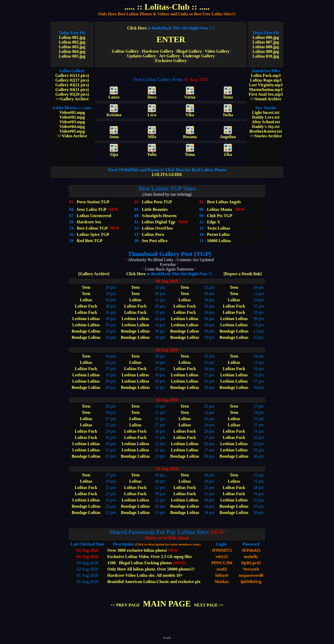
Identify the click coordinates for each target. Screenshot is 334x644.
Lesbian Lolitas (86, 319)
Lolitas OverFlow (158, 228)
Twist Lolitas (218, 228)
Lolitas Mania (219, 209)
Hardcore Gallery (157, 51)
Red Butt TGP (90, 241)
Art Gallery (170, 56)
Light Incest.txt (266, 112)
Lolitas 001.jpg (72, 37)
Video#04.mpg (72, 127)
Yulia (152, 153)
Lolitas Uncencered (94, 216)
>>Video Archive (72, 136)
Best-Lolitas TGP (92, 228)
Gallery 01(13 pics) (72, 75)
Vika (190, 113)
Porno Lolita (218, 234)
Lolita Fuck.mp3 (266, 75)
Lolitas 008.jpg (266, 47)
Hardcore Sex (89, 222)
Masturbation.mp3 (266, 90)
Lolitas (86, 300)
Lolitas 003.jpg (72, 47)
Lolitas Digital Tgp (159, 222)
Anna (114, 135)
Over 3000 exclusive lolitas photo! (137, 550)
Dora (152, 95)
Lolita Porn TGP (156, 202)
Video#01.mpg (72, 112)
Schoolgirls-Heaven (159, 216)
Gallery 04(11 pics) (72, 90)
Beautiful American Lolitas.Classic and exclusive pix (154, 582)
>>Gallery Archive (72, 99)
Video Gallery (217, 51)
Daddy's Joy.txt (266, 127)
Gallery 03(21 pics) (72, 85)
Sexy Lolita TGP (92, 209)
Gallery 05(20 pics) (72, 94)
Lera (152, 113)
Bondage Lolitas (86, 331)
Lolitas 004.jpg (72, 51)
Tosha (228, 113)
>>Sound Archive (266, 99)
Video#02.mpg (72, 117)
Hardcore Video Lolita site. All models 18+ (145, 575)
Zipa (114, 153)
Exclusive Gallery (171, 61)
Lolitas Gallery (126, 51)
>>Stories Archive (266, 136)
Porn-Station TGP (93, 202)
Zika (228, 153)
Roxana (190, 135)
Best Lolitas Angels (223, 202)
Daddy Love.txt (266, 117)
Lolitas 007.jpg (266, 42)
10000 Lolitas (219, 241)
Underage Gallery (199, 56)
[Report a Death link (243, 274)
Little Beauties (155, 209)
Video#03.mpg (72, 122)
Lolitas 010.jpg (266, 56)
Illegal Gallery (189, 51)
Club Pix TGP (220, 216)
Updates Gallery (142, 56)
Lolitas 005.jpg (72, 56)
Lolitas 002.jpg (72, 42)
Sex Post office (155, 241)
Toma (228, 95)
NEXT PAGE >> (209, 605)
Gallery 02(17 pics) (72, 80)
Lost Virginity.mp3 (266, 85)
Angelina (228, 135)
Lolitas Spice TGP (93, 234)
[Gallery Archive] (94, 274)
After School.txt (266, 122)
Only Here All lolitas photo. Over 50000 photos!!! (151, 569)
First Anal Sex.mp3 (266, 94)
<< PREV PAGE (125, 605)
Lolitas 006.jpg (266, 37)
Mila (152, 135)
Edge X (213, 222)
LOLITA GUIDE (167, 172)
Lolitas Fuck (86, 306)
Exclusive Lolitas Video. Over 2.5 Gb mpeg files (150, 557)
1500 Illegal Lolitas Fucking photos (139, 563)
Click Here (169, 28)
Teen (86, 287)
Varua (190, 95)
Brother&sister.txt (266, 131)
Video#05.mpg (72, 131)
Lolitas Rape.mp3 (266, 80)
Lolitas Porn (153, 234)
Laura (114, 95)
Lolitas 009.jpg (266, 51)
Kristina (114, 113)
